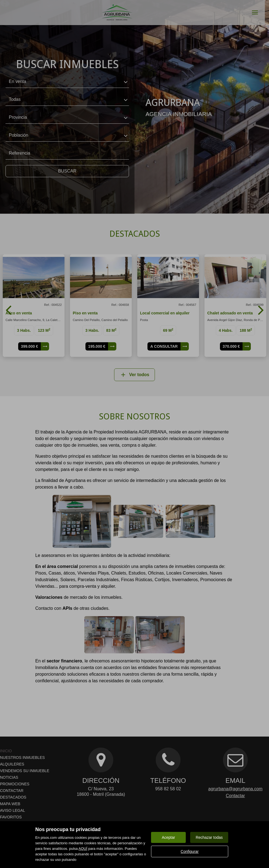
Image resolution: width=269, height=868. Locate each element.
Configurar (189, 851)
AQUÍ (83, 849)
